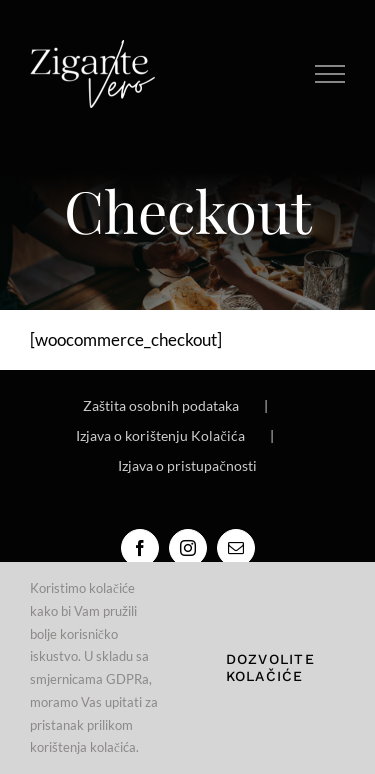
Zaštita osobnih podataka (161, 405)
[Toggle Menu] (330, 74)
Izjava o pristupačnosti (187, 465)
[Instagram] (188, 548)
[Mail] (236, 548)
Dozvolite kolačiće (270, 667)
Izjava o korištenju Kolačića (160, 435)
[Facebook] (140, 548)
